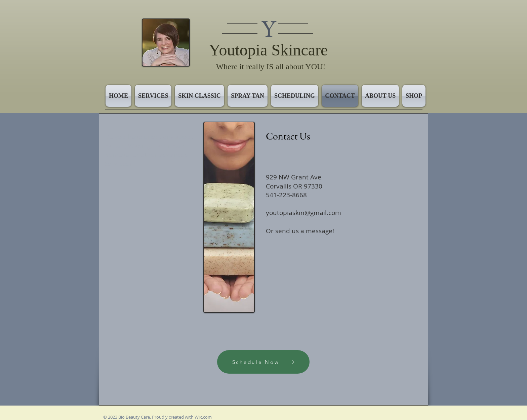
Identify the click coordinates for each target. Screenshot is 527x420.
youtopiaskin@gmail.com (303, 213)
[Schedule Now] (263, 362)
